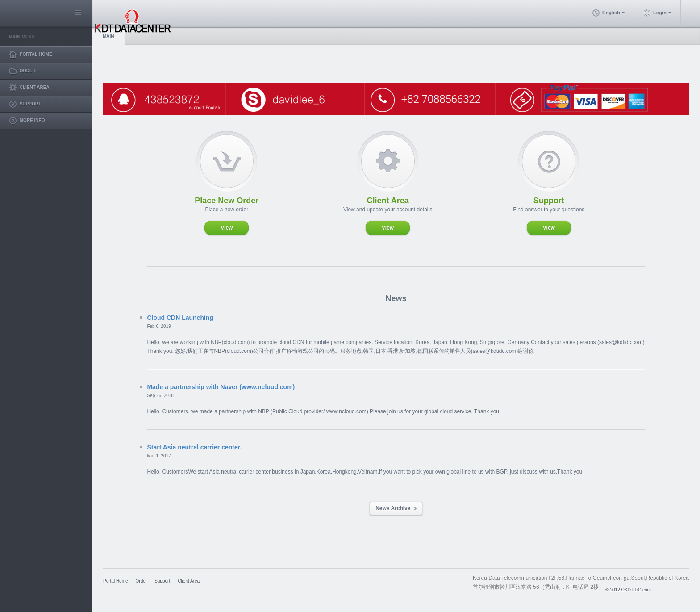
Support (162, 581)
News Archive (396, 508)
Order (142, 581)
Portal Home (116, 581)
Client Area (189, 581)
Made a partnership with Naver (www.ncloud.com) (221, 387)
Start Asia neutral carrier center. (194, 447)
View (227, 228)
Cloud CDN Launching (180, 318)
